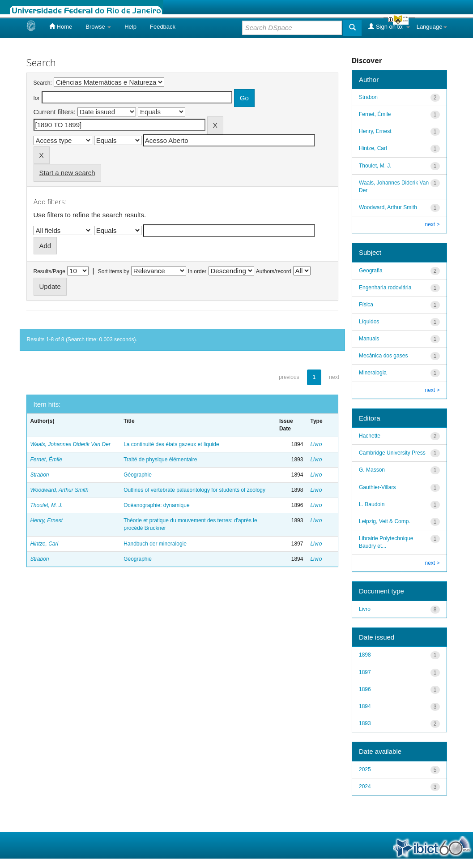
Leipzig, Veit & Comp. (385, 521)
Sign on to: (389, 26)
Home (61, 26)
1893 (365, 723)
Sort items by (114, 271)
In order (197, 271)
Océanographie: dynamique (156, 505)
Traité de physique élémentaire (160, 460)
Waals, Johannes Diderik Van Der (70, 444)
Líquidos (369, 322)
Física (366, 305)
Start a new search (67, 173)
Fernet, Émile (46, 460)
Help (130, 27)
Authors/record (274, 271)
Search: (43, 83)
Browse (98, 27)
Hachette (370, 436)
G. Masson (372, 470)
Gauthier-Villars (377, 487)
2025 (365, 769)
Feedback (163, 27)
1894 (365, 706)
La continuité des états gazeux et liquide (171, 444)
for (37, 98)
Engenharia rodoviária (385, 288)
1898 (365, 655)
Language (432, 27)
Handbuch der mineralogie (155, 544)
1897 (365, 672)
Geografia (371, 271)
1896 (365, 689)
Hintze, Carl (45, 544)
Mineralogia (373, 373)
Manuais (369, 339)
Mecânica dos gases (383, 356)
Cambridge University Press (392, 453)
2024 (365, 786)
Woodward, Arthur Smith (60, 490)
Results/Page (49, 271)
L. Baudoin (372, 504)
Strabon (40, 475)
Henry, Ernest (47, 520)
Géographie (138, 475)
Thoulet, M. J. (47, 505)
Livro (316, 444)
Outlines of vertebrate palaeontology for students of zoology (194, 490)
